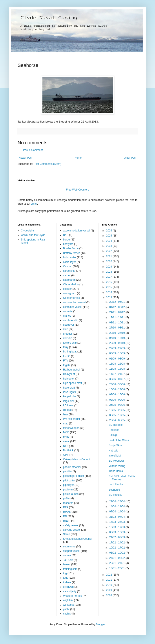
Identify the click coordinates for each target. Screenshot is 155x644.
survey (67, 555)
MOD (66, 432)
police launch (71, 494)
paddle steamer (72, 467)
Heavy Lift (69, 374)
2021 (109, 256)
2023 (109, 246)
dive (66, 329)
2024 (109, 241)
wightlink (68, 600)
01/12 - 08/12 (117, 307)
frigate (67, 365)
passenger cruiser (74, 476)
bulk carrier (70, 257)
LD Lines (68, 405)
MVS (66, 437)
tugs (66, 578)
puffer (66, 498)
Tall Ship (68, 560)
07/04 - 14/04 (117, 512)
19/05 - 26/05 (117, 410)
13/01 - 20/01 (117, 568)
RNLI (66, 521)
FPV (66, 361)
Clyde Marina (71, 284)
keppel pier (70, 396)
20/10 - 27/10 (117, 333)
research (68, 503)
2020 (109, 261)
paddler (67, 472)
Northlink (68, 450)
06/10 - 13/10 (117, 338)
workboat (68, 605)
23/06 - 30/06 (117, 384)
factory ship (70, 343)
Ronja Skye (115, 445)
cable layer (69, 262)
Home (78, 158)
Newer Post (26, 158)
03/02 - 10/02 (117, 553)
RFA (66, 507)
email (34, 204)
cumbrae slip (71, 320)
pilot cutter (69, 481)
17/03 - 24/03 (117, 522)
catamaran (69, 280)
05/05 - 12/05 (117, 415)
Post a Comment (33, 150)
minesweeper (71, 428)
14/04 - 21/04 (117, 506)
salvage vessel (72, 530)
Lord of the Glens (119, 440)
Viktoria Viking (117, 466)
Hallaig (113, 435)
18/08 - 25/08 (117, 364)
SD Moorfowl (116, 461)
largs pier (68, 401)
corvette (68, 311)
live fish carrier (72, 419)
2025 (109, 236)
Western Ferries (72, 596)
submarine (69, 547)
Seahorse (114, 490)
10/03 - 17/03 (117, 527)
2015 (109, 287)
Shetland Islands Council (78, 539)
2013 (109, 297)
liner (66, 415)
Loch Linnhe (116, 484)
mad (66, 424)
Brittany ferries (72, 253)
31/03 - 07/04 (117, 517)
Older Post (130, 158)
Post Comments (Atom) (47, 164)
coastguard (70, 293)
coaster (67, 289)
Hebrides (114, 430)
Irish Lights (69, 392)
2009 (109, 590)
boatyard (68, 244)
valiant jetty (70, 591)
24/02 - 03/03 (117, 537)
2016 (109, 282)
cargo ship (69, 271)
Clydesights (28, 231)
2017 (109, 277)
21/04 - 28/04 (117, 501)
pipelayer (68, 485)
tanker (67, 564)
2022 (109, 251)
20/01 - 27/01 (117, 563)
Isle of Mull (115, 456)
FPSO (67, 356)
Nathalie (113, 451)
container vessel (73, 307)
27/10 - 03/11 (117, 328)
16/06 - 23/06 (117, 389)
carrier (67, 275)
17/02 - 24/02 (117, 543)
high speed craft (72, 383)
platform (68, 490)
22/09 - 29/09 (117, 348)
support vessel (72, 551)
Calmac (68, 266)
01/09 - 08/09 (117, 359)
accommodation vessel (77, 231)
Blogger (100, 624)
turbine (67, 582)
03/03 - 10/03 (117, 532)
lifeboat (67, 410)
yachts (67, 614)
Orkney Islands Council (77, 459)
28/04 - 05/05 (117, 420)
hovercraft (69, 388)
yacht (66, 609)
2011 (109, 580)
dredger (68, 334)
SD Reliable (116, 425)
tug (65, 573)
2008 (109, 595)
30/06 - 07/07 (117, 379)
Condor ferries (71, 298)
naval (66, 441)
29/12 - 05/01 (117, 302)
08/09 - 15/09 (117, 353)
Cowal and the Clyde (33, 235)
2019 (109, 267)
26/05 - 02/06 (117, 405)
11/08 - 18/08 (117, 369)
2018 (109, 272)
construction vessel (74, 302)
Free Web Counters (77, 190)
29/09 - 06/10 (117, 343)
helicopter (69, 379)
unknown (68, 587)
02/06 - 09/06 (117, 400)
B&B (66, 235)
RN (65, 516)
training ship (70, 569)
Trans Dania (116, 471)
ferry (66, 347)
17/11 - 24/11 (117, 317)
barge (67, 240)
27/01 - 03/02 (117, 558)
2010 (109, 585)
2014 (109, 292)
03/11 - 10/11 (117, 323)
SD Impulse (115, 495)
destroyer (69, 325)
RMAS (67, 512)
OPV (66, 455)
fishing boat (70, 352)
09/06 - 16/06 (117, 394)
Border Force (71, 248)
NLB (66, 446)
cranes (67, 316)
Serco (67, 534)
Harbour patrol (72, 370)
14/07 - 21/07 (117, 374)
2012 (109, 575)
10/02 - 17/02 (117, 548)
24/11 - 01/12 (117, 312)
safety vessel (71, 525)
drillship (68, 338)
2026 (109, 231)
